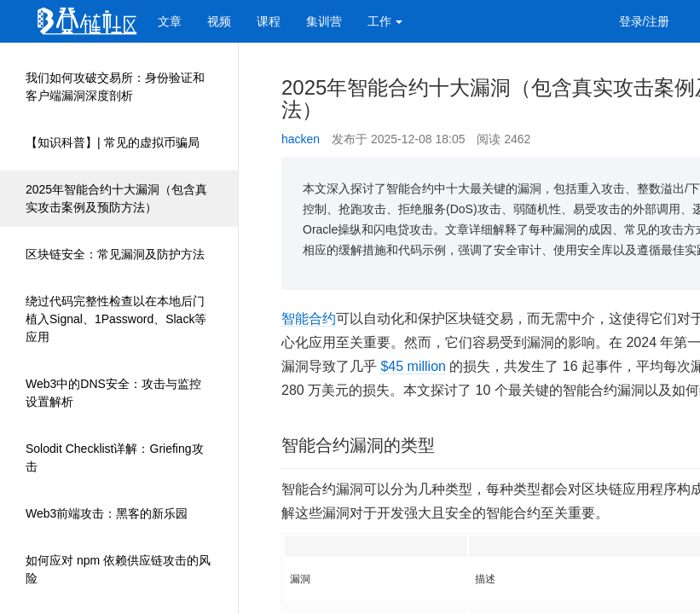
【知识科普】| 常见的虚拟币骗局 (113, 142)
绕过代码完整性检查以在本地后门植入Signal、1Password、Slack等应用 (116, 319)
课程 (269, 21)
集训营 (324, 21)
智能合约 (309, 319)
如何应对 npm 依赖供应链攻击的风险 (118, 569)
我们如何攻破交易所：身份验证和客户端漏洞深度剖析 (115, 87)
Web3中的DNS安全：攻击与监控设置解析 (113, 393)
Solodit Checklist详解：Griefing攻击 (115, 458)
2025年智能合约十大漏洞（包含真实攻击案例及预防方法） (116, 198)
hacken (301, 139)
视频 (219, 21)
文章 (170, 21)
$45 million (413, 366)
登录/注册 (645, 21)
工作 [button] (385, 21)
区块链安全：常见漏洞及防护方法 (115, 254)
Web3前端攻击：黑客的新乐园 (107, 513)
